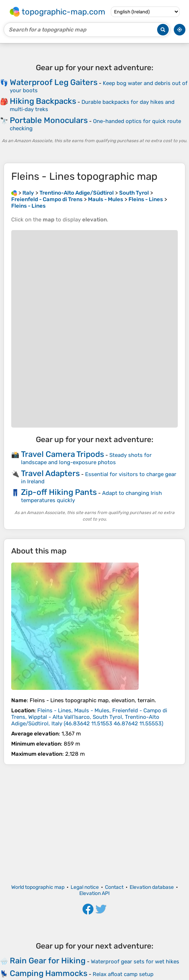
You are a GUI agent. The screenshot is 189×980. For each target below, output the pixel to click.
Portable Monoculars (49, 120)
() (89, 717)
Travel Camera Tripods (62, 454)
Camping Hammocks (49, 973)
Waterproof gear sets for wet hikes (135, 962)
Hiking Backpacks (43, 101)
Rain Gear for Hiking (48, 961)
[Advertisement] (94, 824)
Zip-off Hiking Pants (59, 492)
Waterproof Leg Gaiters (54, 82)
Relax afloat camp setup (123, 974)
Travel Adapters (50, 473)
